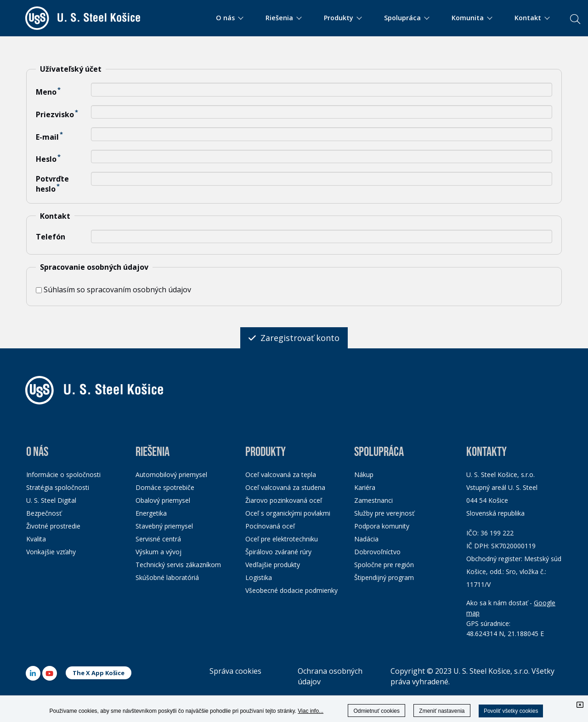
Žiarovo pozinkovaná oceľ (284, 500)
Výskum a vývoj (158, 552)
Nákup (364, 475)
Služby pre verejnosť (384, 513)
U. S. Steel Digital (51, 500)
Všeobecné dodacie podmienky (291, 590)
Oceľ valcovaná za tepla (281, 475)
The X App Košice (99, 673)
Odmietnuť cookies (376, 711)
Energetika (151, 513)
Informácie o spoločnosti (63, 475)
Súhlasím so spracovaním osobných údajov (113, 290)
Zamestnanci (373, 500)
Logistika (259, 577)
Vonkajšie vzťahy (51, 552)
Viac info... (311, 711)
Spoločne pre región (384, 565)
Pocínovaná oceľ (270, 526)
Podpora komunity (382, 526)
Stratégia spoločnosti (58, 487)
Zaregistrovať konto (294, 338)
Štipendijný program (384, 577)
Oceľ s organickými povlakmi (288, 513)
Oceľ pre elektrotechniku (282, 539)
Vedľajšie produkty (273, 565)
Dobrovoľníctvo (377, 552)
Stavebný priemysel (164, 526)
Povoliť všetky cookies (511, 711)
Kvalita (36, 539)
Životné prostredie (53, 526)
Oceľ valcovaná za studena (285, 487)
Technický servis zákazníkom (178, 565)
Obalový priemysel (163, 500)
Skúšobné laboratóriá (167, 577)
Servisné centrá (158, 539)
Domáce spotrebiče (165, 487)
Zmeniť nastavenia (442, 711)
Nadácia (366, 539)
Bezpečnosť (44, 513)
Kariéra (365, 487)
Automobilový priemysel (171, 475)
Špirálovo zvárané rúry (278, 552)
